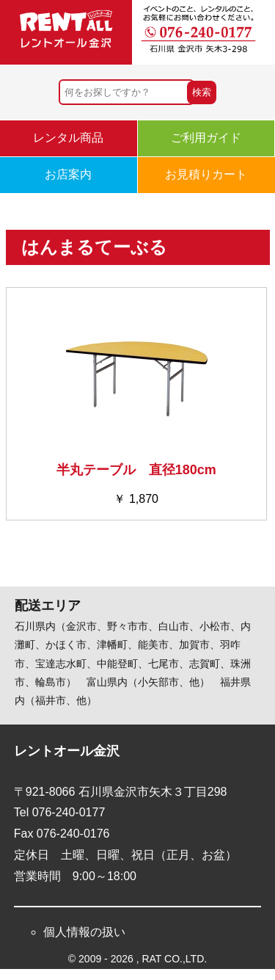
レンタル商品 (68, 138)
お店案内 (68, 174)
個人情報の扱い (84, 932)
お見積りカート (206, 174)
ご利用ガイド (206, 138)
